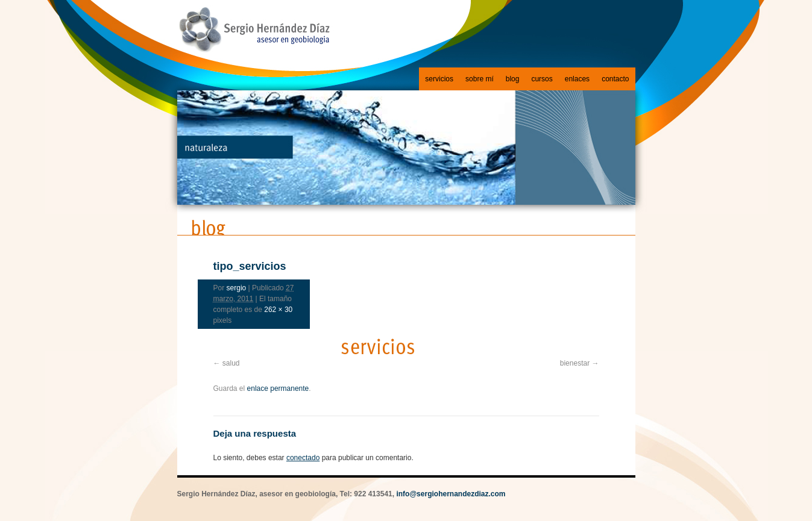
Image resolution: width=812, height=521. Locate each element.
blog (513, 79)
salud (231, 363)
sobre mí (480, 79)
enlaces (577, 79)
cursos (542, 79)
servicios (439, 79)
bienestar (575, 363)
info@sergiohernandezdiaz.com (451, 494)
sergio (237, 288)
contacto (615, 79)
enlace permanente (278, 388)
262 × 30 (278, 310)
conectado (303, 458)
